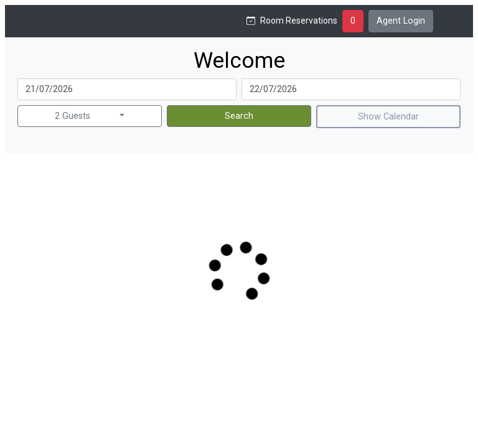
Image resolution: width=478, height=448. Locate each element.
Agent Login (401, 21)
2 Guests (73, 116)
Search (239, 116)
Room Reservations (299, 21)
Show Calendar (388, 117)
